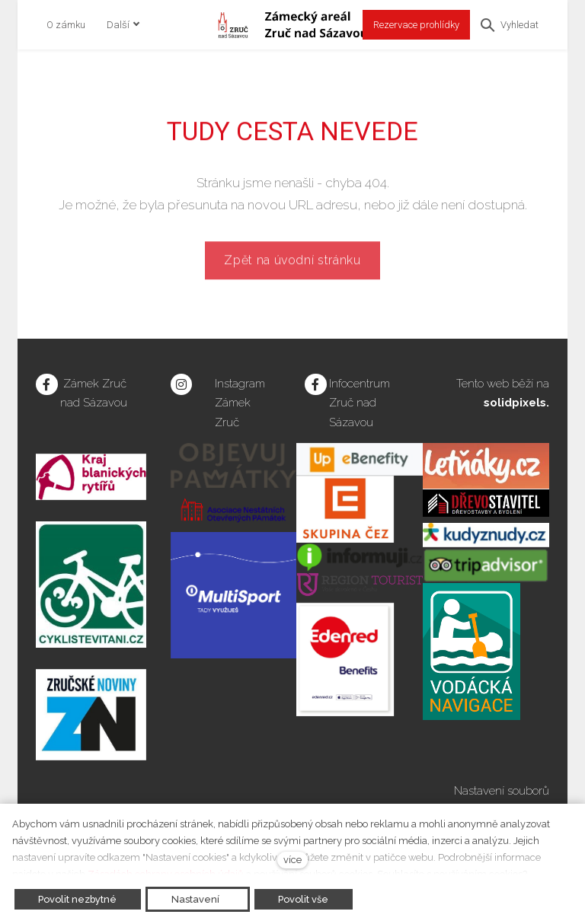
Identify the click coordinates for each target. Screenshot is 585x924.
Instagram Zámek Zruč (240, 403)
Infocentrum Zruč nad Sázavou (360, 403)
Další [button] (123, 25)
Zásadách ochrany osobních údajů (166, 874)
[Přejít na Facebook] (47, 385)
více (292, 860)
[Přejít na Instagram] (182, 385)
